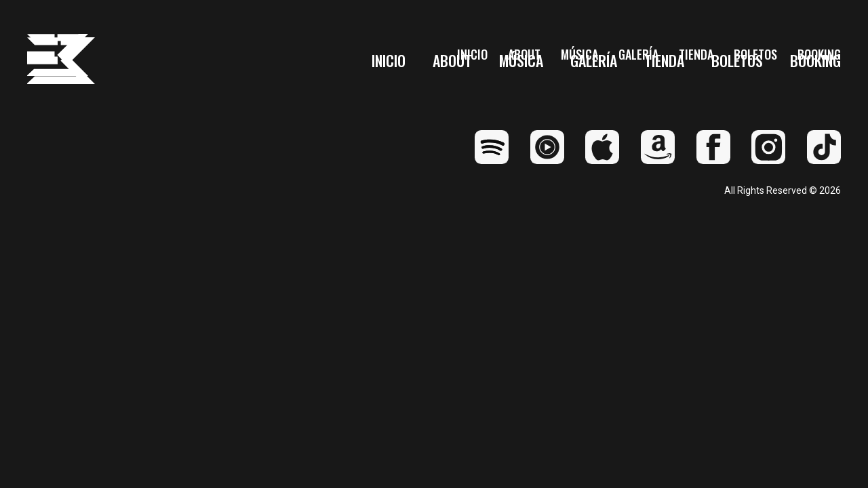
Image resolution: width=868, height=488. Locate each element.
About (452, 61)
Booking (815, 61)
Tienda (664, 61)
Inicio (389, 61)
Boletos (737, 61)
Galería (594, 61)
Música (521, 61)
